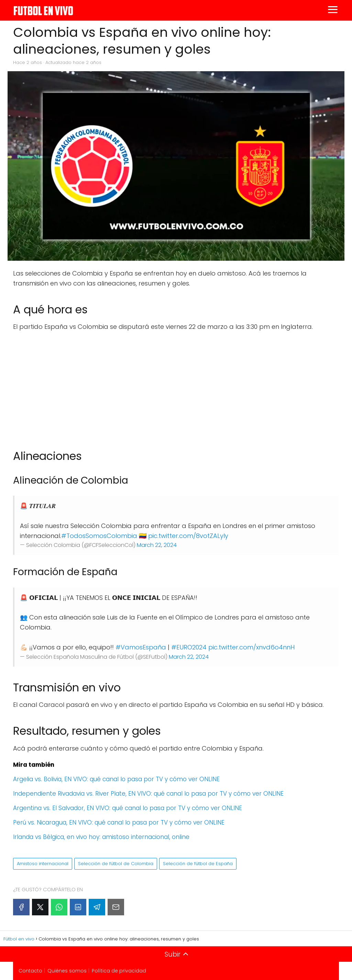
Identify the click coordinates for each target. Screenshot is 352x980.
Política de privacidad (119, 971)
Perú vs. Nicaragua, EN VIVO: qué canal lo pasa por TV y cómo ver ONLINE (119, 822)
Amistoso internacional (43, 864)
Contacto (30, 971)
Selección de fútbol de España (198, 864)
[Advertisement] (176, 387)
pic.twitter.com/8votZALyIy (188, 536)
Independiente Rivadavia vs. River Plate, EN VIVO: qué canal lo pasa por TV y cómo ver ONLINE (148, 794)
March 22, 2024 (157, 545)
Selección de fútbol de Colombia (116, 864)
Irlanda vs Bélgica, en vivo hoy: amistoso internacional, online (101, 837)
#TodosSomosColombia (99, 536)
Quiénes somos (67, 971)
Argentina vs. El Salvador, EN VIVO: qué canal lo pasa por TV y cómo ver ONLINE (128, 808)
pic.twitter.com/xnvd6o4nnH (251, 647)
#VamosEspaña (141, 647)
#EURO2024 (189, 647)
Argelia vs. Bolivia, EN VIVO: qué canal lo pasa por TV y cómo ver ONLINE (116, 779)
